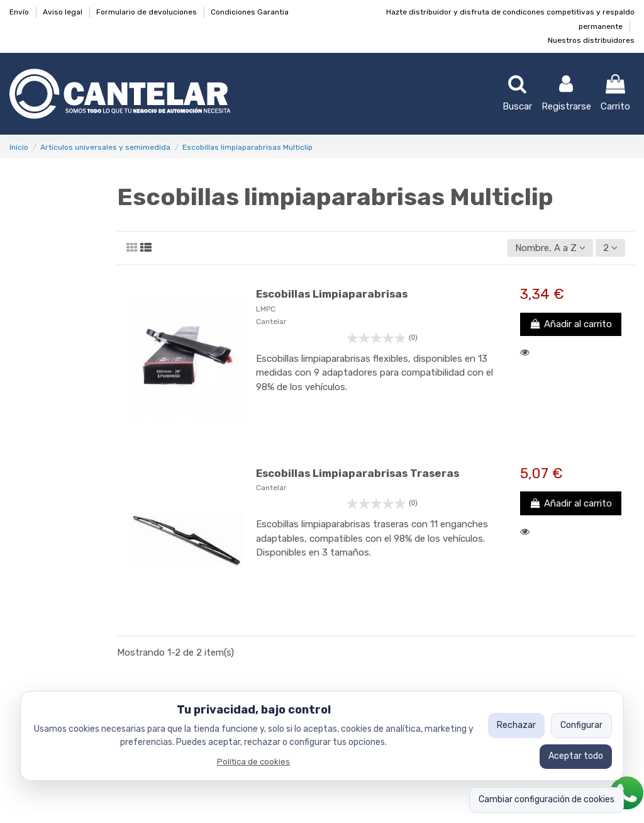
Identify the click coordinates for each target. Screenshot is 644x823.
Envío (20, 12)
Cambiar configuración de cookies (547, 799)
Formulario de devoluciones (147, 12)
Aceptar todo (576, 756)
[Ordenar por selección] (550, 248)
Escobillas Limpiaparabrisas (332, 294)
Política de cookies (253, 762)
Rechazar (516, 725)
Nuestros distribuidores (591, 40)
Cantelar (271, 322)
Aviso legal (64, 12)
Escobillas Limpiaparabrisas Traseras (358, 473)
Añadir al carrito (571, 324)
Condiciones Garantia (250, 12)
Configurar (581, 725)
